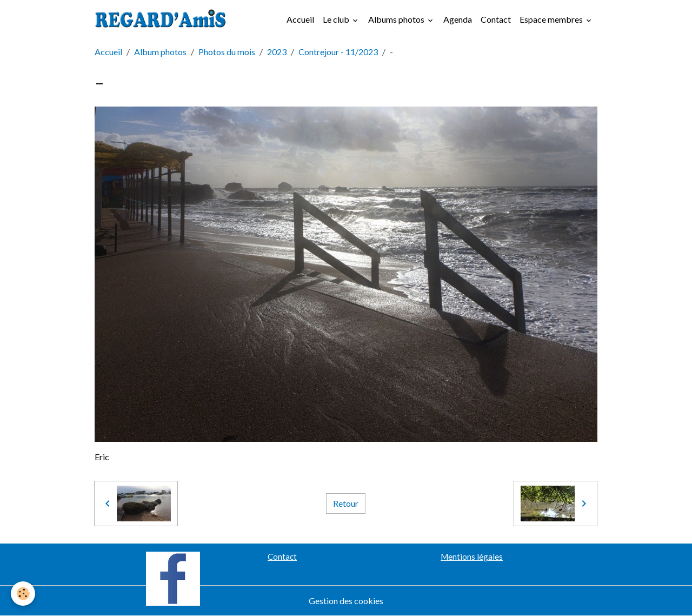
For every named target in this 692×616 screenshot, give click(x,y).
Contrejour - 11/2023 (338, 52)
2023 (277, 52)
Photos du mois (227, 52)
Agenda (458, 19)
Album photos (160, 52)
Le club (337, 19)
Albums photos (397, 19)
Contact (496, 19)
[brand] (163, 19)
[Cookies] (23, 594)
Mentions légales (472, 557)
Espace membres (552, 19)
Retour (346, 503)
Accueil (300, 19)
